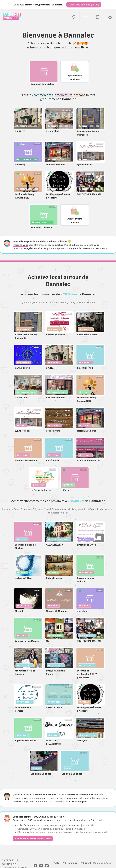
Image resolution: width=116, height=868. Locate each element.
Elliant (64, 302)
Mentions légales (102, 863)
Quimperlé (27, 302)
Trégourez (38, 509)
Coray (71, 302)
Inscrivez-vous (20, 245)
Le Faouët (81, 302)
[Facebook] (35, 866)
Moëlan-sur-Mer (51, 302)
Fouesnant (57, 509)
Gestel (47, 509)
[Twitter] (47, 866)
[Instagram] (41, 866)
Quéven (109, 509)
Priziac (101, 509)
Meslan (6, 509)
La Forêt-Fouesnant (21, 509)
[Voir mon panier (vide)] (98, 17)
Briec (66, 513)
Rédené (91, 302)
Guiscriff (38, 302)
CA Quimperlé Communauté (78, 795)
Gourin (68, 509)
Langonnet (78, 509)
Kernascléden (55, 513)
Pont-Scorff (90, 509)
